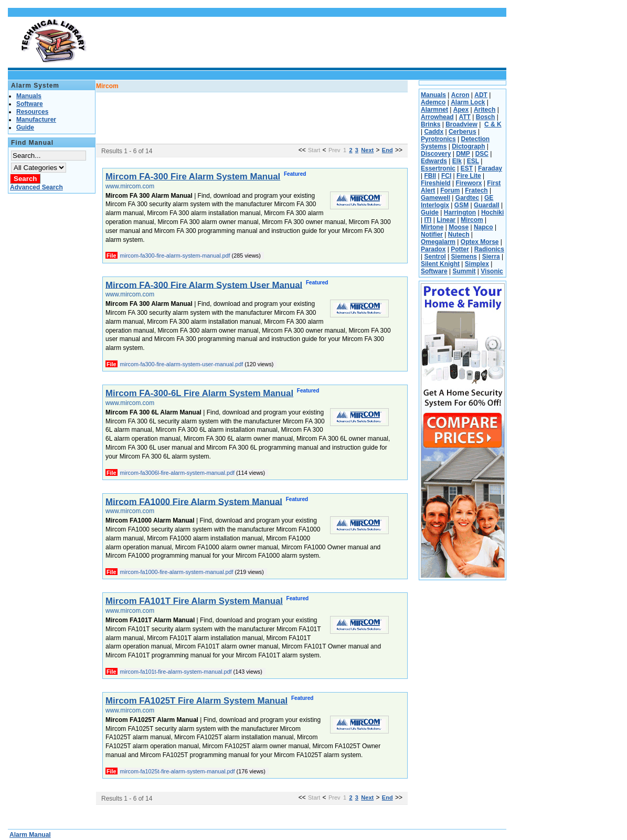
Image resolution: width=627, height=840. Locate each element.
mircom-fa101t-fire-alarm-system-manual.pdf (176, 672)
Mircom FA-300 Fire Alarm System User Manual (204, 285)
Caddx (434, 132)
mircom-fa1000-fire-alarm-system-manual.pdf (177, 572)
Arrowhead (437, 117)
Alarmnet (434, 110)
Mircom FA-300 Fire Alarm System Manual (193, 177)
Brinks (431, 124)
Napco (483, 227)
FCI (446, 176)
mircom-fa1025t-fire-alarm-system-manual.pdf (178, 771)
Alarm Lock (468, 102)
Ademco (433, 102)
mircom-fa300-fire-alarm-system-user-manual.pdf (182, 364)
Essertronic (438, 168)
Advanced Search (36, 187)
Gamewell (435, 198)
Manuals (433, 95)
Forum (450, 190)
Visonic (492, 271)
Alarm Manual (30, 835)
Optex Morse (480, 242)
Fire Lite (469, 176)
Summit (464, 271)
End (387, 150)
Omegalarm (438, 242)
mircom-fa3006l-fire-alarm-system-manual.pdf (177, 473)
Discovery (436, 154)
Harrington (460, 212)
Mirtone (432, 227)
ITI (428, 220)
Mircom (472, 220)
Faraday (490, 168)
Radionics (489, 249)
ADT (481, 95)
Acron (460, 95)
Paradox (433, 249)
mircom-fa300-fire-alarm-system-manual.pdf (175, 256)
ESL (473, 161)
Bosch (486, 117)
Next (367, 150)
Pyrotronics (438, 139)
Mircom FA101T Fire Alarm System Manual (194, 601)
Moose (459, 227)
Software (434, 271)
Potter (460, 249)
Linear (446, 220)
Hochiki (492, 212)
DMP (463, 154)
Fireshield (436, 183)
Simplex (477, 264)
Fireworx (469, 183)
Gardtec (467, 198)
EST (467, 168)
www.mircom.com (130, 186)
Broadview (461, 124)
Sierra (491, 257)
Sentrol (435, 257)
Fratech (476, 190)
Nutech (459, 235)
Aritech (485, 110)
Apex (461, 110)
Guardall (487, 205)
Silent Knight (440, 264)
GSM (461, 205)
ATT (464, 117)
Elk (457, 161)
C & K (493, 124)
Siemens (464, 257)
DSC (482, 154)
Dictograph (468, 146)
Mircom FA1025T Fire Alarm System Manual (196, 701)
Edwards (434, 161)
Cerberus (463, 132)
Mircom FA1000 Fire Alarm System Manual (194, 501)
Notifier (432, 235)
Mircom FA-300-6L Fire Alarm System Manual (199, 393)
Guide (430, 212)
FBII (430, 176)
